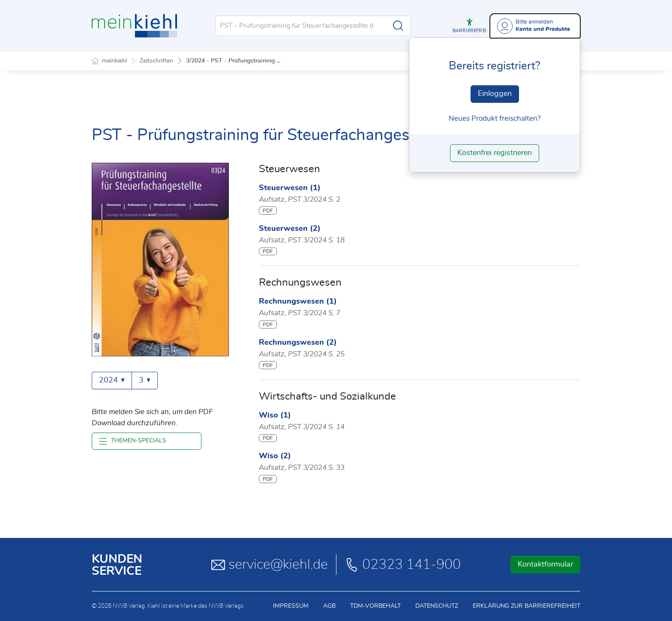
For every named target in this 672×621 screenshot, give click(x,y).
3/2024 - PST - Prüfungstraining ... (233, 61)
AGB (329, 606)
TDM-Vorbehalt (375, 606)
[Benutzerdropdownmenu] (535, 26)
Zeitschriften (156, 61)
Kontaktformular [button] (545, 564)
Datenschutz (437, 606)
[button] (469, 26)
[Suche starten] (398, 26)
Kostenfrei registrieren (495, 153)
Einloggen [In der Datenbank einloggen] (495, 94)
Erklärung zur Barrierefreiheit (526, 606)
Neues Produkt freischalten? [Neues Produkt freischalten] (495, 118)
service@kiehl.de (270, 564)
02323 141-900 (403, 564)
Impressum (291, 606)
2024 (112, 380)
